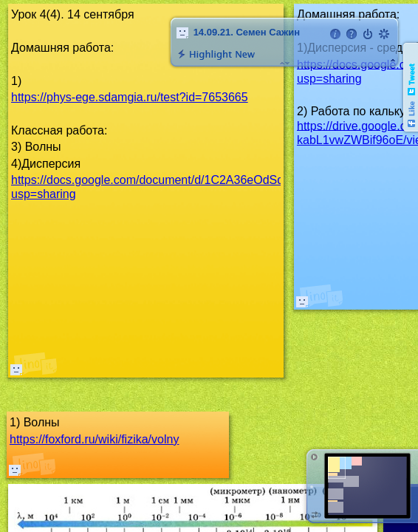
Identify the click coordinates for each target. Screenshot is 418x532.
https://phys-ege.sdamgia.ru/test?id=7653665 (130, 97)
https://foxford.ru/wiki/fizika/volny (94, 439)
